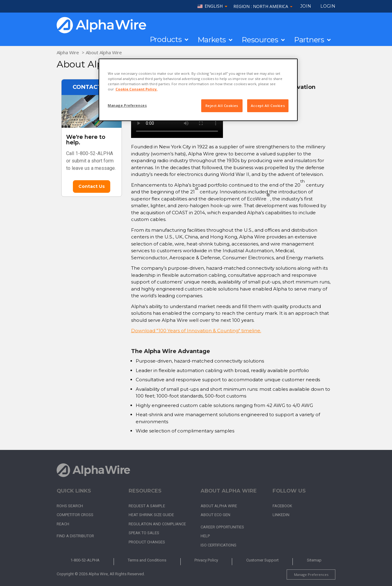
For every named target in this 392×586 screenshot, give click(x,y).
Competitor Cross (75, 515)
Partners (309, 40)
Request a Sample (147, 506)
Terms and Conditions (147, 560)
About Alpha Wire (104, 52)
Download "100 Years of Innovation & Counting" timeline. (196, 331)
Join (306, 6)
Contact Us (92, 186)
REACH (63, 524)
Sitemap (314, 560)
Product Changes (147, 542)
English (214, 6)
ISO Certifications (219, 545)
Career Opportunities (222, 527)
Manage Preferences (311, 575)
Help (205, 536)
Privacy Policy (206, 560)
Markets (212, 40)
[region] (198, 90)
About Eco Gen (215, 515)
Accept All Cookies (268, 106)
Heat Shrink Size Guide (151, 515)
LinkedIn (281, 515)
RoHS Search (70, 506)
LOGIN (328, 6)
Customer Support (262, 560)
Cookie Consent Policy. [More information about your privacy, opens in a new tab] (136, 89)
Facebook (282, 506)
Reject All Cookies (222, 106)
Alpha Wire (68, 52)
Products (166, 40)
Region (263, 6)
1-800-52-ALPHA (85, 560)
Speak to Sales (144, 533)
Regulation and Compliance (157, 524)
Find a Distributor (75, 536)
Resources (260, 40)
